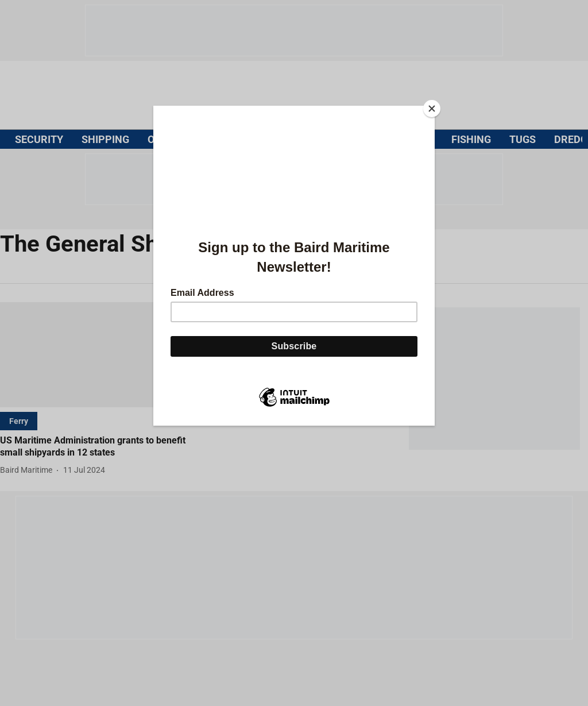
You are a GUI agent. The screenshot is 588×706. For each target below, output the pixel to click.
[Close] (432, 109)
